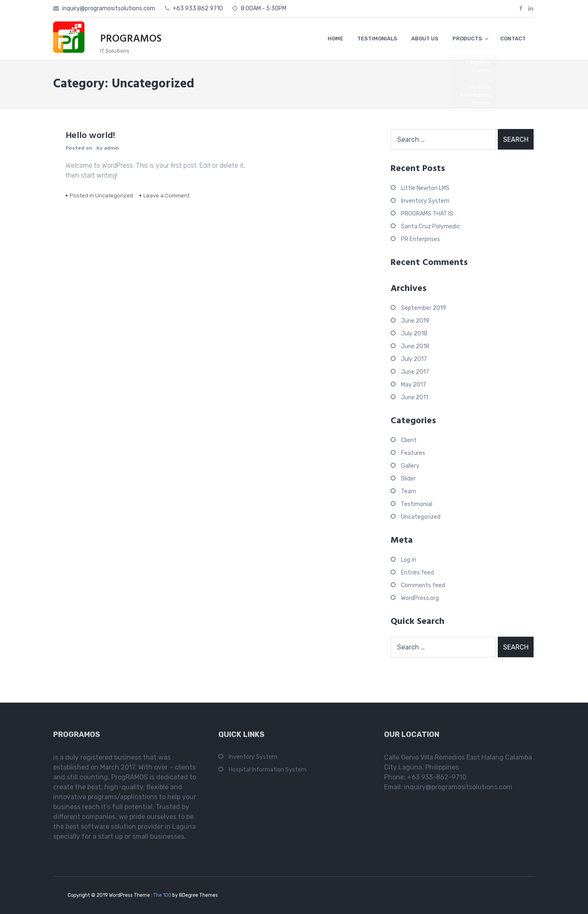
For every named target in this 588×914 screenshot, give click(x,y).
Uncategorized (114, 196)
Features (413, 453)
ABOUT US (425, 39)
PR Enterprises (421, 239)
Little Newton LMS (425, 188)
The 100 (159, 895)
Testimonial (417, 504)
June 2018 (415, 346)
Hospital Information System (268, 772)
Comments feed (423, 585)
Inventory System (425, 201)
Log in (409, 560)
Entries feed (417, 573)
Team (409, 491)
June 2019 (415, 321)
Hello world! (90, 136)
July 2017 (414, 359)
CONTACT (513, 39)
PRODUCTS (467, 39)
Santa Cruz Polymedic (431, 226)
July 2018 (414, 334)
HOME (335, 39)
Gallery (410, 466)
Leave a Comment (166, 196)
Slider (408, 479)
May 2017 (413, 385)
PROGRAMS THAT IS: (428, 214)
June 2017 (415, 372)
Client (409, 440)
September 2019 (424, 308)
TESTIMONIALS (377, 39)
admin (111, 148)
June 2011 (415, 397)
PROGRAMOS (131, 39)
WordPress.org (420, 598)
